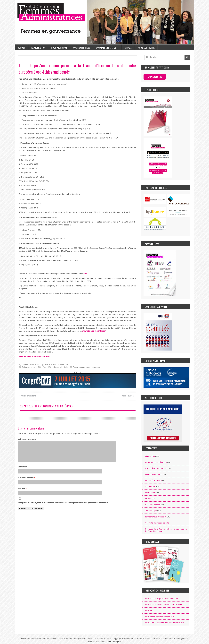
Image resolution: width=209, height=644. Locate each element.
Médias (128, 47)
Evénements (151, 493)
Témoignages (151, 511)
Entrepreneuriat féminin (156, 517)
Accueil (21, 47)
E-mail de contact (26, 481)
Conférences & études (107, 47)
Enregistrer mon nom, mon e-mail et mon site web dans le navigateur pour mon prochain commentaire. (63, 507)
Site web (22, 492)
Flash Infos (150, 456)
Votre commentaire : (27, 439)
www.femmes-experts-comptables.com (162, 599)
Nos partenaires (81, 47)
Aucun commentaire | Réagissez (87, 367)
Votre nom (23, 471)
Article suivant (129, 396)
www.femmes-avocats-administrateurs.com (164, 605)
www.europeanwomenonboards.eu (34, 356)
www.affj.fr (150, 611)
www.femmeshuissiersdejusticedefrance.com (165, 623)
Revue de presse (153, 505)
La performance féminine (156, 462)
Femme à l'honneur (154, 481)
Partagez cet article (60, 367)
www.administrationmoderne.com (160, 617)
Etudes (25, 365)
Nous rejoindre (59, 47)
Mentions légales (114, 642)
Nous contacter (146, 47)
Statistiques (34, 365)
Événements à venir (154, 474)
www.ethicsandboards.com (94, 331)
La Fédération (38, 47)
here (85, 274)
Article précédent (27, 396)
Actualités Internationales (156, 468)
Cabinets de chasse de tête (157, 523)
